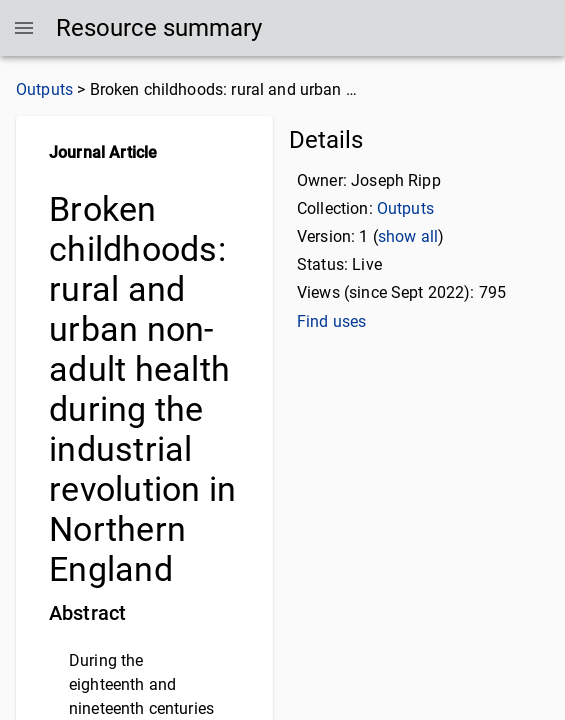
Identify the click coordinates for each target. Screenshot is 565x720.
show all (408, 236)
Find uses (331, 321)
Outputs (44, 89)
